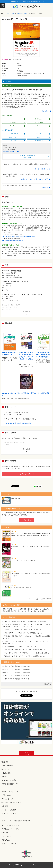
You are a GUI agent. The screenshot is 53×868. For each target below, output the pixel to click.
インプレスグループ (9, 814)
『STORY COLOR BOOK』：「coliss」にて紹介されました (22, 630)
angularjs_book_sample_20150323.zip (19, 423)
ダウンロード (10, 86)
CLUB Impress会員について (12, 780)
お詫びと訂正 (44, 179)
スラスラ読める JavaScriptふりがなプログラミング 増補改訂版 (43, 355)
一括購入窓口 (44, 187)
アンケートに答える (41, 169)
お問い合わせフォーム (28, 179)
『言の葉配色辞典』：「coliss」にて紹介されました (20, 647)
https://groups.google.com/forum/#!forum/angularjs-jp (19, 236)
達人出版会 (14, 141)
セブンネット (14, 122)
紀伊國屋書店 (39, 141)
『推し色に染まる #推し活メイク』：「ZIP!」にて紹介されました (24, 650)
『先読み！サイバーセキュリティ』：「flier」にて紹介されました (24, 656)
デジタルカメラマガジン (10, 829)
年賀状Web (6, 840)
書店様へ (5, 777)
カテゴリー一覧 (7, 766)
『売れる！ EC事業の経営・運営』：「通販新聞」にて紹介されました (26, 621)
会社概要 (5, 806)
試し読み (8, 81)
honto (39, 126)
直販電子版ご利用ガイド (10, 152)
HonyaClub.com (14, 126)
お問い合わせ (6, 795)
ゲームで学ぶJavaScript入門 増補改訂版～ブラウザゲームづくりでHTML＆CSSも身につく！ (26, 357)
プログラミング (10, 13)
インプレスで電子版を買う (26, 156)
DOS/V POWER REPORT (11, 825)
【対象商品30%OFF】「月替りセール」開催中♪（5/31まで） (26, 1)
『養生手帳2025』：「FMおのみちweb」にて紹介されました (23, 633)
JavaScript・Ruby (22, 13)
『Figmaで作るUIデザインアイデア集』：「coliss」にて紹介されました (26, 653)
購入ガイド (6, 769)
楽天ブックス (39, 119)
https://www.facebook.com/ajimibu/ (13, 241)
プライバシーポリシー (10, 799)
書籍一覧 (5, 762)
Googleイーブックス (14, 137)
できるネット (6, 836)
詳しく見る (27, 520)
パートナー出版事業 (9, 810)
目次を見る (45, 111)
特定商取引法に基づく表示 (11, 803)
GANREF (5, 833)
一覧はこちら (47, 684)
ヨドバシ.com (39, 122)
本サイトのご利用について (11, 792)
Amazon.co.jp (14, 119)
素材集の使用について (10, 784)
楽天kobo (39, 134)
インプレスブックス (9, 844)
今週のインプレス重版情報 (12, 666)
